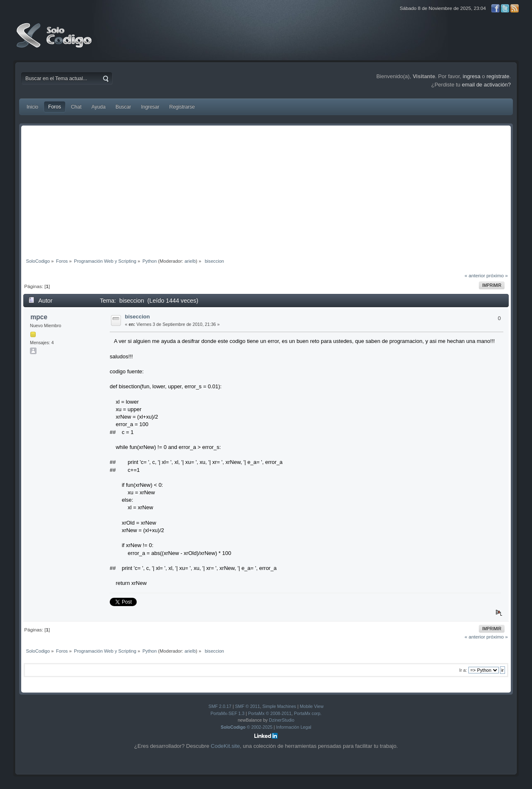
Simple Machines (279, 706)
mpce (39, 317)
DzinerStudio (282, 720)
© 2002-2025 (247, 727)
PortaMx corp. (308, 713)
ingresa (472, 76)
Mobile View (312, 706)
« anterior (475, 275)
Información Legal (294, 727)
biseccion (138, 317)
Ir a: (463, 670)
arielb (190, 261)
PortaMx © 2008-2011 (270, 713)
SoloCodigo (55, 42)
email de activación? (486, 85)
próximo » (497, 275)
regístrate (498, 76)
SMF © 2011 (247, 706)
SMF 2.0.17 (220, 706)
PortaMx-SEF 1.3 (227, 713)
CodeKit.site (225, 746)
